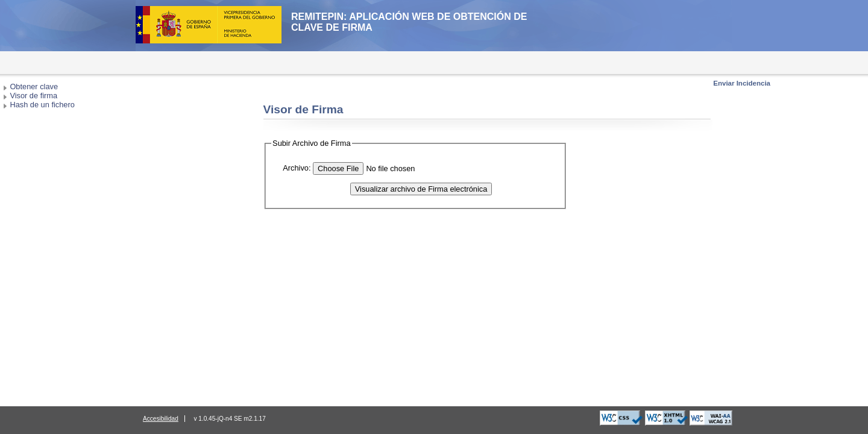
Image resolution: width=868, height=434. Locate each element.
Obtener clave (34, 86)
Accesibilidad (161, 419)
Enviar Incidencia (742, 83)
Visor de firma (33, 96)
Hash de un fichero (42, 105)
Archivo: (297, 168)
